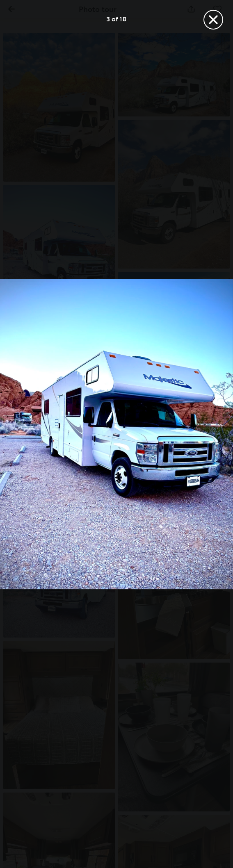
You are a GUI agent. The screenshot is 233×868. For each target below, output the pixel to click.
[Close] (213, 20)
